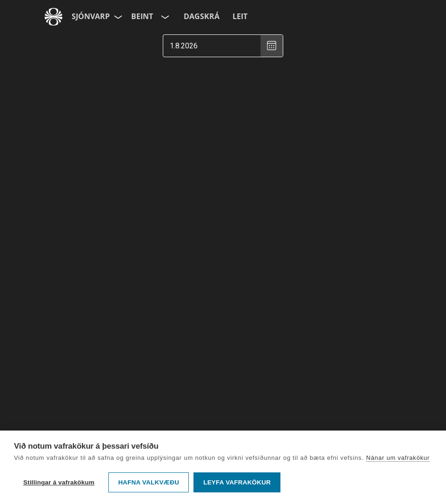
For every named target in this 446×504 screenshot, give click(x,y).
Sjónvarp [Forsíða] (91, 16)
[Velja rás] (164, 17)
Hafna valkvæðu (149, 482)
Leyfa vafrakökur (237, 482)
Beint (142, 16)
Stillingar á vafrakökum (59, 482)
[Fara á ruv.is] (53, 17)
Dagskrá (202, 16)
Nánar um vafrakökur (398, 458)
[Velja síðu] (117, 17)
